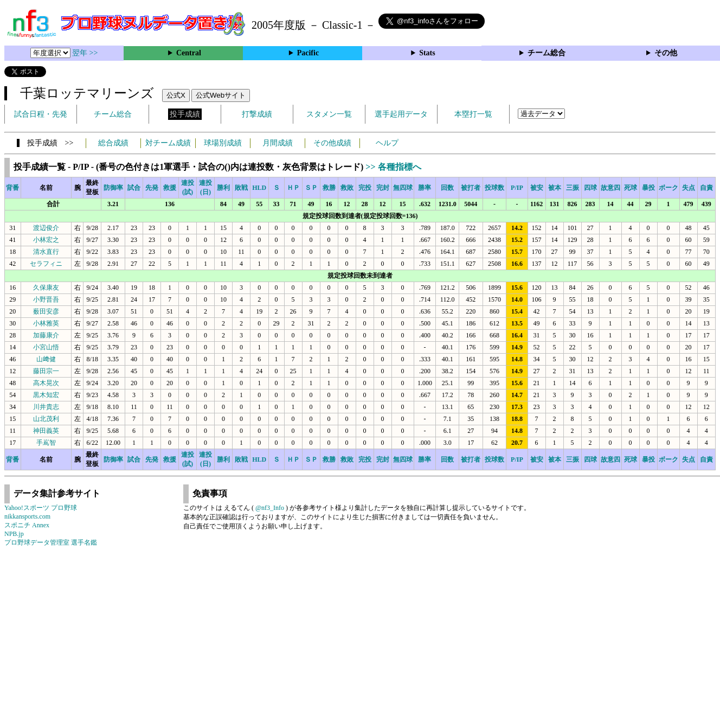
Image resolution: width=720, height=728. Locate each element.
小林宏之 (46, 240)
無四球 (403, 188)
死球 (631, 188)
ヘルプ (387, 143)
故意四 (610, 188)
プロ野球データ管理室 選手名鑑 (51, 542)
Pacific (308, 53)
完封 (383, 188)
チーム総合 (547, 53)
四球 (590, 188)
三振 (573, 188)
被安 (537, 188)
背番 (12, 188)
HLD (259, 188)
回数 (447, 188)
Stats (427, 53)
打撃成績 (257, 114)
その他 (666, 53)
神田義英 (46, 431)
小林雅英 (46, 323)
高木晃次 (46, 383)
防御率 (113, 188)
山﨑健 (46, 359)
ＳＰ (311, 188)
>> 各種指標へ (393, 167)
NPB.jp (14, 534)
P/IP (517, 188)
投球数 (494, 188)
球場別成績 (223, 143)
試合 (134, 188)
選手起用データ (401, 114)
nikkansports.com (27, 516)
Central (189, 53)
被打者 (471, 188)
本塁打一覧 (473, 114)
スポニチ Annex (27, 525)
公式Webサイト (221, 95)
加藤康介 (46, 335)
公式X (176, 95)
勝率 (425, 188)
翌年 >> (85, 53)
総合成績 (113, 143)
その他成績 (332, 143)
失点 (689, 188)
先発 (152, 188)
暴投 (648, 188)
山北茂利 (46, 419)
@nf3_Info (270, 508)
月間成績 (278, 143)
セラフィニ (46, 264)
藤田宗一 (46, 371)
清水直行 (46, 252)
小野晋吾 (46, 299)
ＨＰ (293, 188)
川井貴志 (46, 407)
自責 (706, 188)
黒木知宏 (46, 395)
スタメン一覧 (329, 114)
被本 (555, 188)
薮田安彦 (46, 311)
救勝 (329, 188)
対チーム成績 (168, 143)
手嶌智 (46, 443)
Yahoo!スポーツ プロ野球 (41, 508)
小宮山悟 (46, 347)
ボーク (668, 188)
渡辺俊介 (46, 228)
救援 (170, 188)
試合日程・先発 (41, 114)
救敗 (347, 188)
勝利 (223, 188)
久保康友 (46, 288)
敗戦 (241, 188)
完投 (365, 188)
